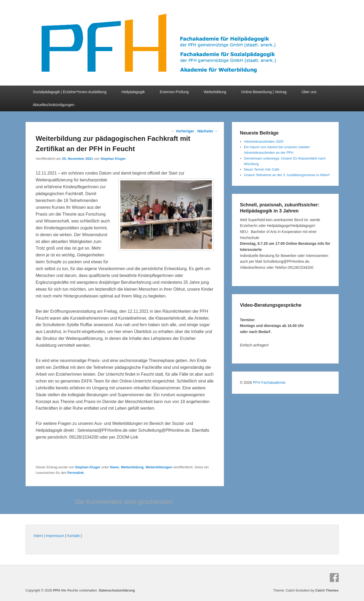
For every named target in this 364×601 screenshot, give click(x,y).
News (114, 467)
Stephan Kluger (113, 159)
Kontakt (73, 536)
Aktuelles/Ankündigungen (54, 105)
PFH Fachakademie (269, 383)
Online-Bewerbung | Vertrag (264, 92)
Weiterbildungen (159, 467)
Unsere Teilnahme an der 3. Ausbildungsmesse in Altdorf (287, 175)
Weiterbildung (215, 92)
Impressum (55, 536)
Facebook (334, 578)
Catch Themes (327, 590)
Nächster (208, 131)
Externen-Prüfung (174, 92)
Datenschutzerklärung (117, 590)
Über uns (309, 92)
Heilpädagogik (133, 92)
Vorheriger (183, 131)
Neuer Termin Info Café (262, 169)
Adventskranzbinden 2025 (264, 141)
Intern (38, 536)
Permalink (76, 473)
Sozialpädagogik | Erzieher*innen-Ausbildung (70, 92)
